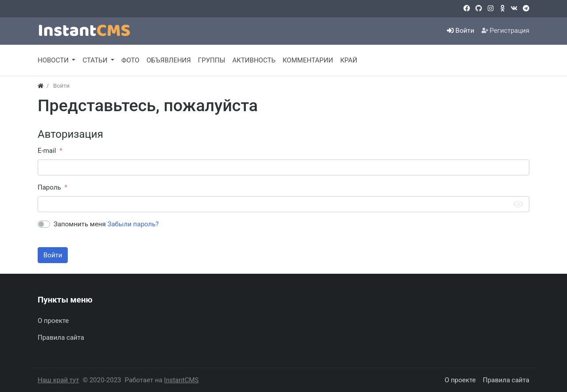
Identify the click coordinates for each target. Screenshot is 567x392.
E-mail (47, 151)
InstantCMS (181, 380)
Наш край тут (58, 380)
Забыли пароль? (133, 224)
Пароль (49, 187)
